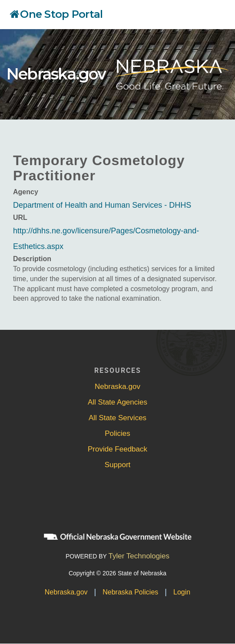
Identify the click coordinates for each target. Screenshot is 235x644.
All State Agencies (117, 402)
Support (118, 465)
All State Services (117, 418)
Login (182, 592)
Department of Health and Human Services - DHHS (102, 205)
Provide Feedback (117, 449)
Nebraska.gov (56, 74)
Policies (117, 433)
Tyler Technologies (139, 556)
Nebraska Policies (130, 592)
